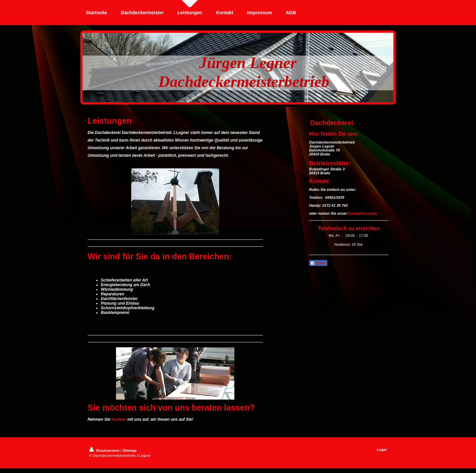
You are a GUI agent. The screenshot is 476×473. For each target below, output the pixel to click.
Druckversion (105, 451)
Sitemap (129, 451)
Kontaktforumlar (362, 213)
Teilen (318, 263)
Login (382, 450)
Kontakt (119, 419)
